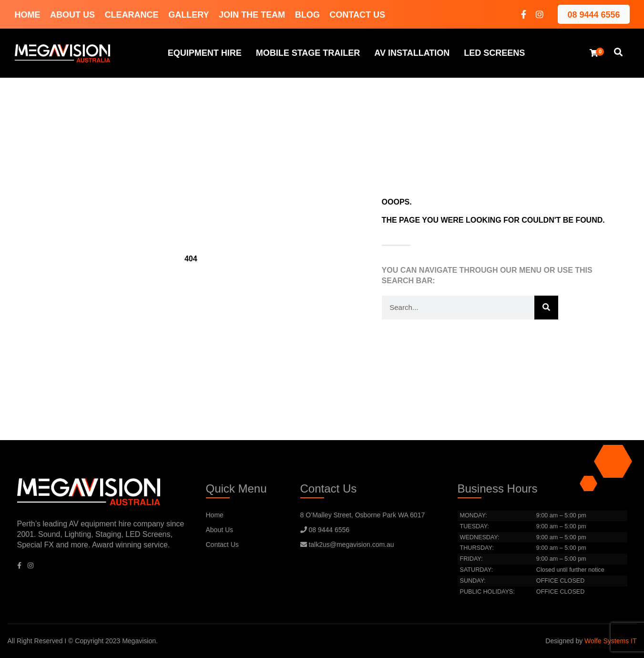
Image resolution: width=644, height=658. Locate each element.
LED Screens (494, 53)
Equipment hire (205, 53)
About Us (72, 15)
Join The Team (252, 15)
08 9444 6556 (593, 15)
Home (28, 15)
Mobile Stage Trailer (308, 53)
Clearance (132, 15)
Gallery (189, 15)
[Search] (546, 308)
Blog (307, 15)
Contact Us (357, 15)
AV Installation (412, 53)
